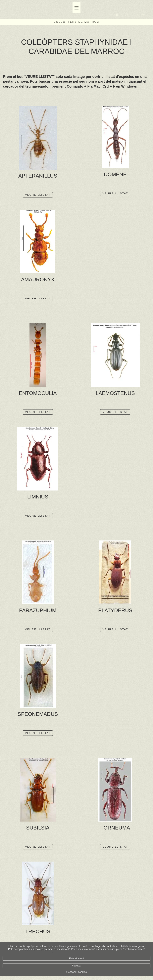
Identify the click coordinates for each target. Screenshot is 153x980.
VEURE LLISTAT (38, 195)
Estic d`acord (77, 958)
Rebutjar (76, 966)
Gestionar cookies (76, 972)
